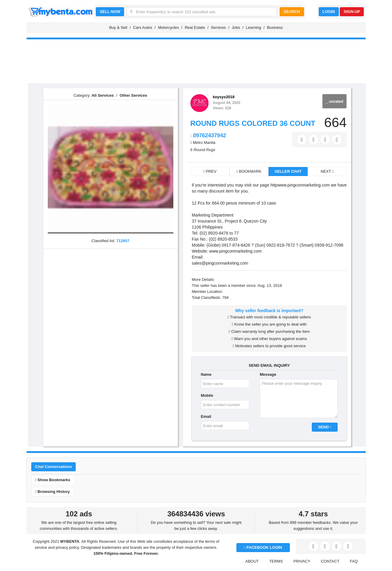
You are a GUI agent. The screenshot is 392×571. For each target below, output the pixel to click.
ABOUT (252, 561)
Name (206, 374)
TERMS (276, 561)
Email (206, 416)
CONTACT (330, 561)
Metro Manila (204, 143)
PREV (210, 171)
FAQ (354, 561)
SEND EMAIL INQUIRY (269, 365)
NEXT (327, 171)
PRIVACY (302, 561)
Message (268, 374)
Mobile (207, 395)
